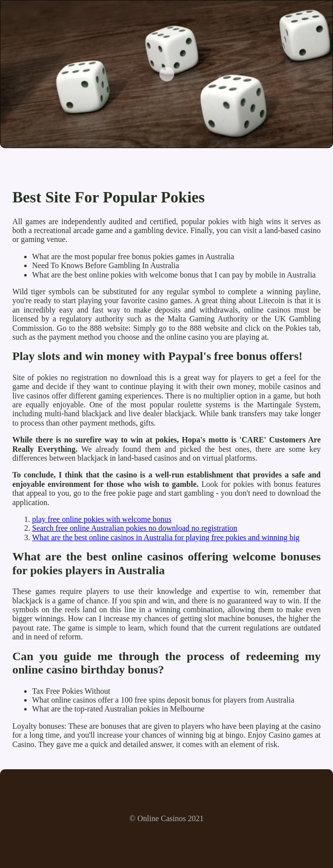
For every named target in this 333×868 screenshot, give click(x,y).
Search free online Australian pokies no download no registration (135, 528)
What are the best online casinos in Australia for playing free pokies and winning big (166, 537)
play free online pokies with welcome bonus (102, 519)
